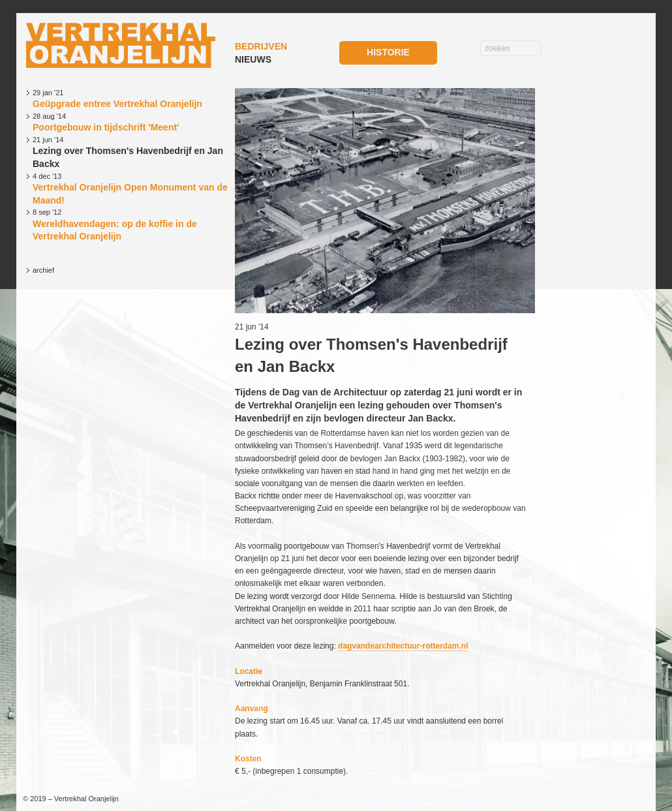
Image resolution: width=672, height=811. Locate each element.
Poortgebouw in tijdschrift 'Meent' (130, 122)
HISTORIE (388, 52)
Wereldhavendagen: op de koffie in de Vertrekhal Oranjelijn (130, 224)
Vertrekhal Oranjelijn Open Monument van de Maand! (130, 189)
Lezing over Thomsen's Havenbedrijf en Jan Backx (130, 152)
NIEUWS (253, 59)
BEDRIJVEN (261, 46)
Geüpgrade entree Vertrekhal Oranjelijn (130, 99)
